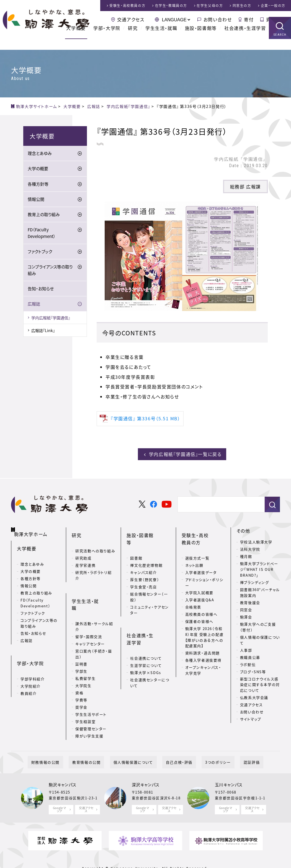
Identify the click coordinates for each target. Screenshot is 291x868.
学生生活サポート (91, 688)
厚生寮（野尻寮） (145, 562)
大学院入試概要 (199, 582)
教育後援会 (250, 601)
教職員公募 (250, 656)
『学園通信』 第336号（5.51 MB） (146, 418)
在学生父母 (210, 6)
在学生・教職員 (171, 6)
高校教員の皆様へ (201, 604)
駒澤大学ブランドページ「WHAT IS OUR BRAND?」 (259, 568)
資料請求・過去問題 (203, 643)
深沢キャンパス (146, 766)
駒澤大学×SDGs (145, 639)
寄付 (249, 19)
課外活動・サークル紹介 (94, 600)
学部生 (81, 645)
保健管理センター (91, 702)
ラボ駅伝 (248, 663)
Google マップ (60, 791)
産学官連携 (85, 555)
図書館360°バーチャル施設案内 (260, 591)
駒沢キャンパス (63, 766)
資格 (79, 666)
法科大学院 (250, 548)
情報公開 (36, 200)
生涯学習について (146, 632)
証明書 (81, 638)
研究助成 (83, 548)
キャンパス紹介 (143, 555)
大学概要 (76, 39)
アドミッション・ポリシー (204, 572)
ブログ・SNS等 (253, 670)
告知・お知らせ (41, 289)
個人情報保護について (137, 744)
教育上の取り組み (44, 215)
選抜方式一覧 (197, 548)
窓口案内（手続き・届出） (94, 628)
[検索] (214, 503)
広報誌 (34, 305)
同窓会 (246, 608)
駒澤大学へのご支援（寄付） (258, 626)
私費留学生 (85, 652)
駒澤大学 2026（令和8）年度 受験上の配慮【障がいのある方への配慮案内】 (204, 627)
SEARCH (280, 46)
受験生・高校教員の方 (202, 533)
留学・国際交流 (89, 611)
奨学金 (81, 681)
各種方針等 (38, 185)
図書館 (136, 541)
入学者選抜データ (201, 562)
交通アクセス (131, 19)
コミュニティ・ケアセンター (150, 592)
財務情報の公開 (63, 744)
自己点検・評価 (176, 744)
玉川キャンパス (229, 766)
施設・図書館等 (201, 39)
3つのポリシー (207, 744)
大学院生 (83, 659)
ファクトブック (40, 252)
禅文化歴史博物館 (146, 548)
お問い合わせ (218, 19)
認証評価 (234, 744)
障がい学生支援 (89, 710)
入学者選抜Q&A (200, 590)
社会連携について (146, 625)
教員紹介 (29, 676)
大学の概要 (38, 170)
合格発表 (193, 597)
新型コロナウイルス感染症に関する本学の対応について (260, 683)
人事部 (246, 648)
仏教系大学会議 (254, 696)
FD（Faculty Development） (42, 234)
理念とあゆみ (40, 154)
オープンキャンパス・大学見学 (203, 660)
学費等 (81, 674)
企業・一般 (273, 6)
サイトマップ (251, 718)
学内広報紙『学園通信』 (51, 318)
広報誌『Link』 (43, 331)
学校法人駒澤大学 (256, 541)
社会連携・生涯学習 (245, 39)
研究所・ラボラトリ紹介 (93, 565)
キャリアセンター (90, 618)
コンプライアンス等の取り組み (50, 271)
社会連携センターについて (150, 649)
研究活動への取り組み (95, 541)
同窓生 (242, 6)
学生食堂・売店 (143, 569)
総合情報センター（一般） (149, 579)
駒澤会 (246, 616)
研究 (133, 39)
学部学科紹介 (33, 662)
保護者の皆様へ (199, 611)
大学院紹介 (31, 669)
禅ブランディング (255, 581)
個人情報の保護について (260, 639)
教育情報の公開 (97, 744)
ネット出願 (194, 555)
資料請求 (276, 19)
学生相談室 (85, 695)
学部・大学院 (107, 39)
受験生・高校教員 (127, 6)
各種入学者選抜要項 (203, 650)
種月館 (246, 555)
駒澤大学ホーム (33, 528)
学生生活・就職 (161, 39)
